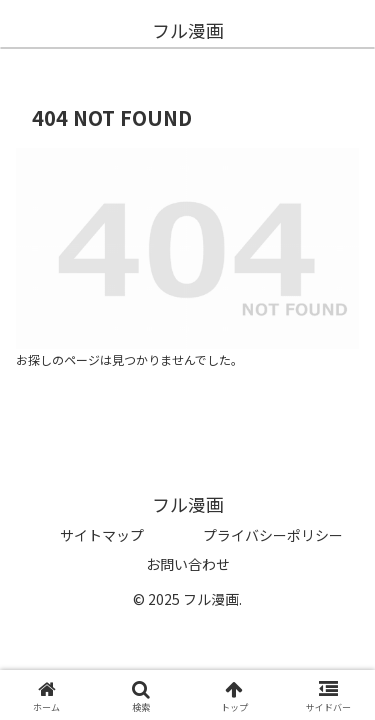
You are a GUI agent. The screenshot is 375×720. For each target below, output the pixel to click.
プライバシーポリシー (273, 535)
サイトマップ (102, 535)
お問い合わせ (188, 564)
